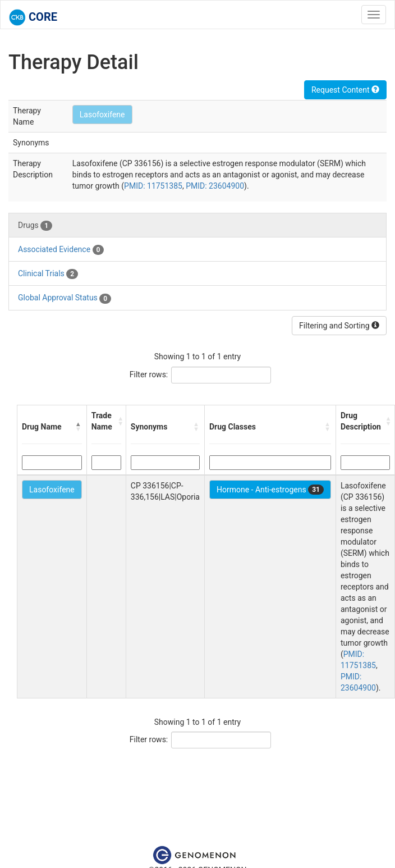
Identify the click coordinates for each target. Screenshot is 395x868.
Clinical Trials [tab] (48, 274)
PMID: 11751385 (153, 186)
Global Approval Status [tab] (65, 298)
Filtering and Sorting (339, 326)
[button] (79, 427)
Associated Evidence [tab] (61, 250)
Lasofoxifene (102, 115)
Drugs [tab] (35, 226)
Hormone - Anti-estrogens (270, 490)
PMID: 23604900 (215, 186)
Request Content (345, 90)
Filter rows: (149, 374)
